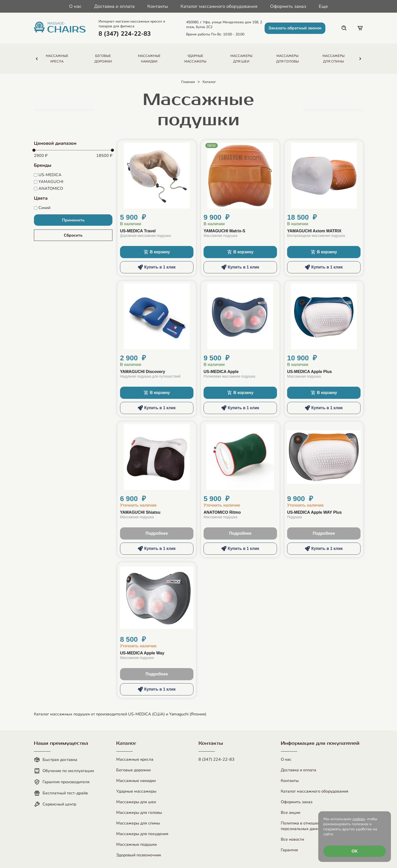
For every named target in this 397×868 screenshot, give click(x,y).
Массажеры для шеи (136, 802)
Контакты (158, 6)
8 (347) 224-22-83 (216, 759)
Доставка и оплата (114, 6)
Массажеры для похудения (142, 834)
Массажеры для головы (139, 813)
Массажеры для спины (138, 823)
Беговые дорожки (133, 770)
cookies (359, 819)
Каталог (209, 82)
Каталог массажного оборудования (219, 6)
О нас (75, 6)
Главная (188, 82)
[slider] (34, 150)
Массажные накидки (136, 781)
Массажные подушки (136, 844)
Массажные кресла (135, 759)
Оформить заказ (288, 6)
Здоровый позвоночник (139, 855)
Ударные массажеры (136, 791)
